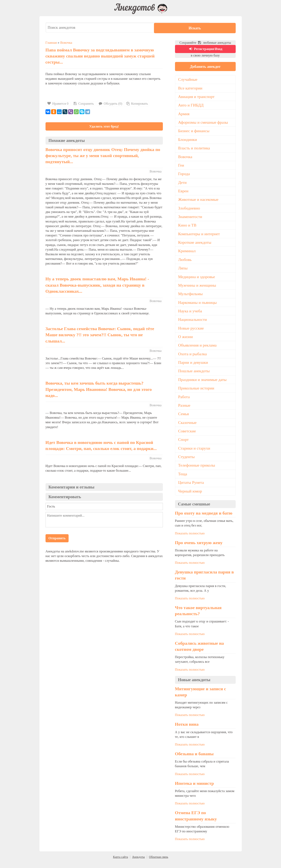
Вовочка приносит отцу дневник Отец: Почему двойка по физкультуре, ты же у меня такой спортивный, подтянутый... (103, 157)
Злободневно (189, 211)
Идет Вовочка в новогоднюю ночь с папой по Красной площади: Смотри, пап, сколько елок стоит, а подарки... (101, 447)
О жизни (186, 341)
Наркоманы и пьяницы (198, 306)
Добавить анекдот (205, 68)
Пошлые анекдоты (194, 375)
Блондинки (188, 141)
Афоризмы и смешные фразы (204, 124)
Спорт (184, 445)
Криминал (187, 254)
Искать (224, 27)
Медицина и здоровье (197, 280)
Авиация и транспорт (197, 98)
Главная (51, 43)
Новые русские (191, 332)
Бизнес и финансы (194, 133)
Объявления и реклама (198, 349)
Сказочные (188, 427)
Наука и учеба (190, 315)
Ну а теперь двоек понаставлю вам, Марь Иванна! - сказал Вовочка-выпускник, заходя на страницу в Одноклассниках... (97, 286)
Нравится (58, 104)
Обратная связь (159, 863)
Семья (184, 419)
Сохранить (83, 104)
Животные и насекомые (199, 202)
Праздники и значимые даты (203, 384)
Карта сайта (121, 863)
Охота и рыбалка (193, 358)
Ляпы (183, 271)
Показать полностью (190, 539)
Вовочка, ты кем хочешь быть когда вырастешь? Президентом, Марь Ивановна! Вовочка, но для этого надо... (99, 390)
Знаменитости (190, 219)
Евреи (183, 193)
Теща (183, 479)
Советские (187, 436)
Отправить (57, 539)
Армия (184, 115)
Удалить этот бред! (104, 127)
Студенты (187, 462)
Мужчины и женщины (198, 289)
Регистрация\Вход (205, 49)
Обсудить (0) (110, 104)
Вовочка (66, 43)
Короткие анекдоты (195, 245)
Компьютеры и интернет (199, 237)
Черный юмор (190, 497)
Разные (184, 410)
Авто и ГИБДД (191, 107)
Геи (181, 167)
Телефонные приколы (197, 471)
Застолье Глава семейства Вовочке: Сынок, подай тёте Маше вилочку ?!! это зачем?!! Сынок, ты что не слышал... (100, 336)
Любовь (185, 263)
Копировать (137, 104)
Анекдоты (138, 863)
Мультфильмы (191, 297)
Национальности (193, 323)
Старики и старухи (195, 453)
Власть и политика (194, 150)
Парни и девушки (193, 367)
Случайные (188, 81)
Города (184, 176)
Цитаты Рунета (191, 488)
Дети (183, 185)
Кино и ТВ (188, 228)
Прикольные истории (197, 393)
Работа (184, 401)
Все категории (191, 89)
